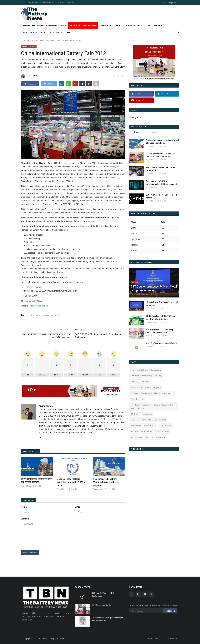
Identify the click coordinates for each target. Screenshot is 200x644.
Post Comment (30, 553)
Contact (70, 3)
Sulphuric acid (166, 426)
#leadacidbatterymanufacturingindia (146, 387)
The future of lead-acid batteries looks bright (161, 169)
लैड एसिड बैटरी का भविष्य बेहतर (102, 605)
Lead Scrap (147, 414)
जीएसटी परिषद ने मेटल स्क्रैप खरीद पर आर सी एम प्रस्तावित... (162, 304)
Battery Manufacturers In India (143, 426)
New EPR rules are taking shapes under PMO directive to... (161, 331)
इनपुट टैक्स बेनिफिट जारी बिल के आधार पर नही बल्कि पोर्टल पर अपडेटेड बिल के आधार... (46, 336)
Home (23, 40)
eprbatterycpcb (158, 437)
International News (47, 40)
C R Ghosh (135, 414)
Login (163, 3)
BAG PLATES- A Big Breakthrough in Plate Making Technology (98, 336)
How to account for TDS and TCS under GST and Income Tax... (161, 155)
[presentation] (42, 542)
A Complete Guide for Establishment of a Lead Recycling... (162, 141)
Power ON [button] (56, 32)
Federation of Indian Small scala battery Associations (152, 393)
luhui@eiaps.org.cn (68, 291)
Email (78, 507)
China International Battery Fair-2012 (44, 315)
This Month (154, 132)
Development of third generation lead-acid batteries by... (108, 619)
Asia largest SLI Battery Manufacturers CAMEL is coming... (106, 482)
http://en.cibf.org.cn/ (39, 306)
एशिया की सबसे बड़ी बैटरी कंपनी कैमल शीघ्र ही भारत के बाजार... (36, 481)
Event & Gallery (171, 638)
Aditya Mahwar (152, 336)
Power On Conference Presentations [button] (44, 25)
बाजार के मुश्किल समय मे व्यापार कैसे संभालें (161, 343)
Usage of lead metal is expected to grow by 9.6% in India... (71, 482)
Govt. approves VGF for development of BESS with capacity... (163, 183)
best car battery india (139, 437)
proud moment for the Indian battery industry (150, 431)
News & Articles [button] (110, 25)
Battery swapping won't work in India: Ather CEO (162, 196)
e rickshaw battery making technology (146, 376)
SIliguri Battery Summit (83, 25)
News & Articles (33, 40)
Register (172, 3)
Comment (26, 519)
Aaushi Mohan (26, 486)
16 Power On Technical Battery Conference (104, 594)
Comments (29, 500)
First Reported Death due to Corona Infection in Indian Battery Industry (153, 406)
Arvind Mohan (29, 76)
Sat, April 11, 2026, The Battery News (38, 3)
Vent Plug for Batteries (140, 382)
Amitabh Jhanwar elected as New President (148, 420)
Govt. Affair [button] (155, 25)
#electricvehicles (137, 399)
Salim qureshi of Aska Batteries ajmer (146, 370)
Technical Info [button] (133, 25)
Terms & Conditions (154, 638)
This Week (137, 132)
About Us (60, 3)
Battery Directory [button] (34, 32)
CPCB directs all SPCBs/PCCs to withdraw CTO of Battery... (160, 317)
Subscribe (170, 611)
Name (24, 507)
